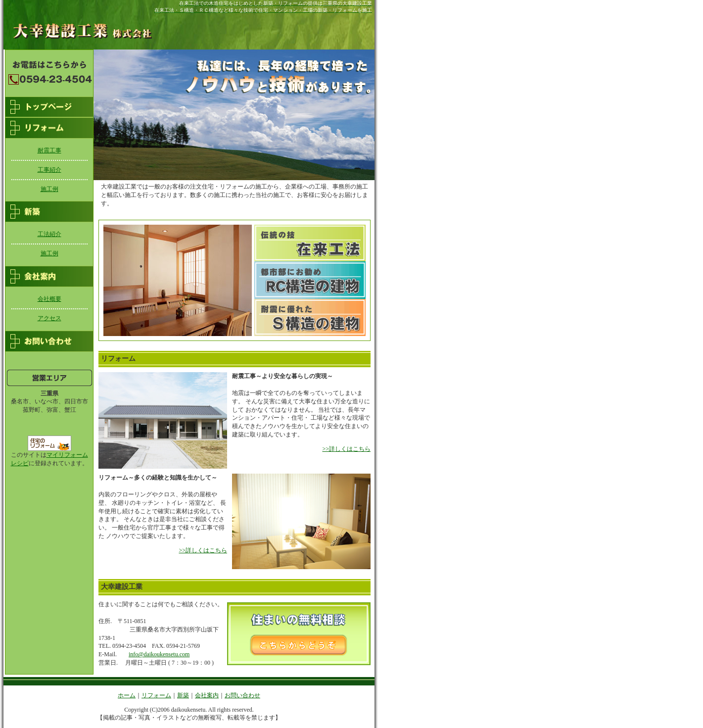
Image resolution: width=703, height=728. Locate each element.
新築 (183, 695)
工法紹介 (49, 234)
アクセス (49, 318)
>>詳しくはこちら (346, 449)
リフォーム (156, 695)
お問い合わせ (242, 695)
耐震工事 (49, 150)
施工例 (49, 189)
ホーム (127, 695)
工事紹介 (49, 170)
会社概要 (49, 299)
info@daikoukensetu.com (159, 654)
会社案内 (207, 695)
